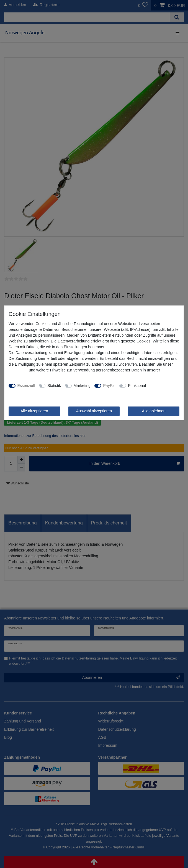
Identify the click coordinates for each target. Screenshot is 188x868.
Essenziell (26, 386)
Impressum (18, 370)
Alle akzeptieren (34, 411)
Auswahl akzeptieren (94, 411)
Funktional (137, 386)
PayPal (109, 386)
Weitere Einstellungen (27, 391)
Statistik (54, 386)
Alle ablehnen (154, 411)
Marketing (82, 386)
